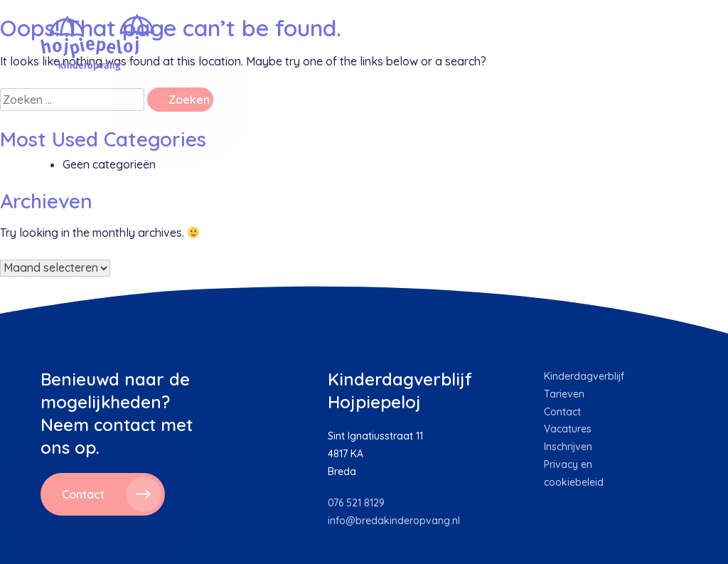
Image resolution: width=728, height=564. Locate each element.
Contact (562, 412)
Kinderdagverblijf (584, 376)
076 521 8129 (356, 503)
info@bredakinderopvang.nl (394, 521)
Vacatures (568, 429)
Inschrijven (568, 447)
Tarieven (564, 394)
